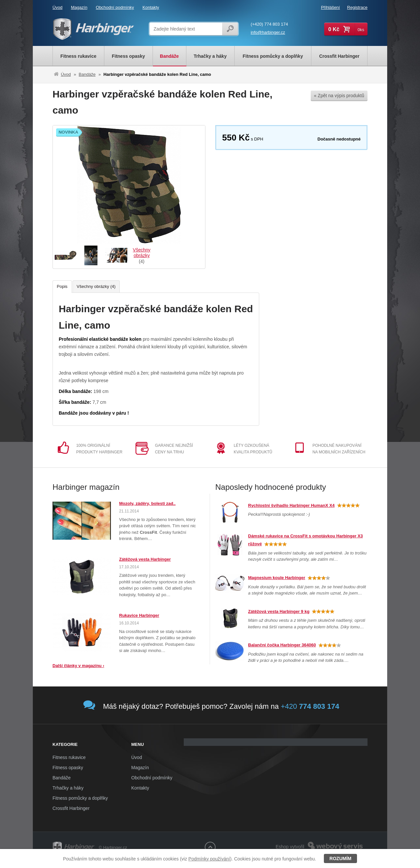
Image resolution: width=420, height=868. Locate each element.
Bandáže (87, 74)
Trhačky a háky (68, 788)
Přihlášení (330, 7)
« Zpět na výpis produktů (339, 96)
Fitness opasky (68, 768)
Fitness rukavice (69, 757)
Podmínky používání (209, 859)
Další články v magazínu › (78, 666)
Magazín (79, 7)
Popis (62, 286)
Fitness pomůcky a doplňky (80, 798)
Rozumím (340, 858)
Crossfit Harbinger (71, 808)
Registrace (357, 7)
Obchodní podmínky (115, 7)
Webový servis (350, 843)
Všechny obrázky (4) (96, 286)
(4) (142, 256)
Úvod (57, 7)
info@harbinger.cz (268, 32)
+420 (310, 706)
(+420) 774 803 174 (269, 24)
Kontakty (151, 7)
